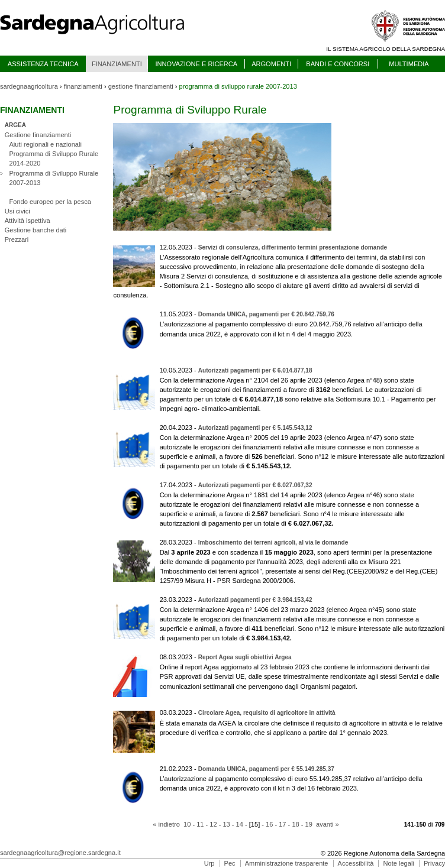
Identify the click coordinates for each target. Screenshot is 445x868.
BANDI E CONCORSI (338, 64)
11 (200, 824)
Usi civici (17, 211)
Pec (230, 863)
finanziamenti (83, 86)
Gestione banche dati (36, 230)
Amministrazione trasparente (287, 863)
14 (240, 824)
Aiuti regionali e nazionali (45, 144)
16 (269, 824)
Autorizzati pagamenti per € (255, 428)
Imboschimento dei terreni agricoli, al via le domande (273, 542)
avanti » (328, 824)
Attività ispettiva (28, 221)
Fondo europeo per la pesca (50, 202)
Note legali (399, 863)
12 (213, 824)
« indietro (166, 824)
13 (226, 824)
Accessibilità (356, 863)
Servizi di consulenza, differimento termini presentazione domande (293, 247)
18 (295, 824)
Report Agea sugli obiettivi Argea (245, 657)
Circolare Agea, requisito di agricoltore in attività (267, 713)
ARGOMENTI (271, 64)
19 (309, 824)
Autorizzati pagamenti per (255, 370)
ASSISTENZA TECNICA (43, 64)
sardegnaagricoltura (29, 86)
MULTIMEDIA (409, 64)
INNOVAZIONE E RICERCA (196, 64)
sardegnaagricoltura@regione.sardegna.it (60, 853)
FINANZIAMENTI (117, 64)
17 (282, 824)
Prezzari (17, 239)
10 (187, 824)
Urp (209, 863)
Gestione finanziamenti (38, 135)
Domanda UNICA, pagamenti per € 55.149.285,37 (266, 769)
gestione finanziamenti (141, 86)
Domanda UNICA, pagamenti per (266, 314)
